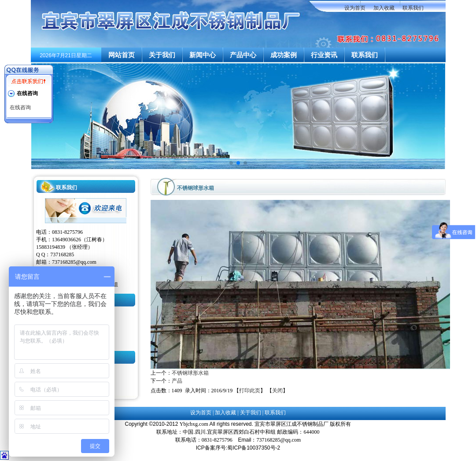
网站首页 (122, 55)
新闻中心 (203, 55)
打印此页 (250, 391)
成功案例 (284, 55)
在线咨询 (20, 107)
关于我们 (162, 55)
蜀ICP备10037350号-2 (254, 448)
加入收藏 (384, 8)
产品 (177, 381)
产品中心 (243, 55)
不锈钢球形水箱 (190, 373)
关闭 (277, 391)
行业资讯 (324, 55)
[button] (231, 163)
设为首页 (355, 8)
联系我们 (413, 8)
